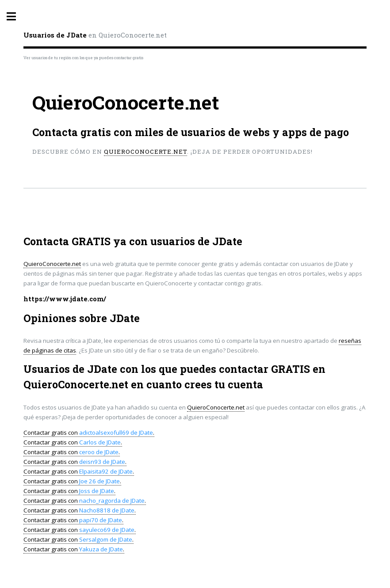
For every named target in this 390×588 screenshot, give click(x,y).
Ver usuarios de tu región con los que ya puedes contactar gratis (83, 58)
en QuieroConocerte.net (95, 35)
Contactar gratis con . (89, 432)
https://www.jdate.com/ (65, 299)
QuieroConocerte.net (145, 152)
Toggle (16, 17)
